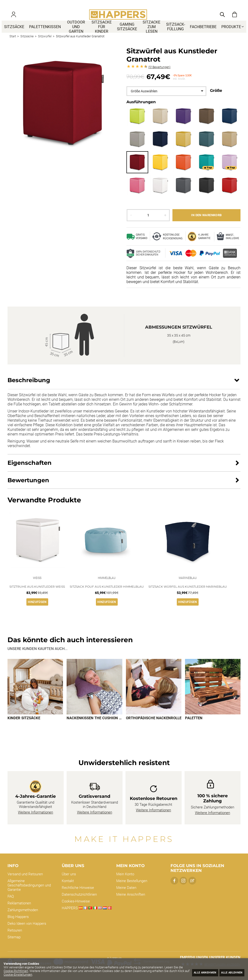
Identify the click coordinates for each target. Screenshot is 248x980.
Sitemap (14, 937)
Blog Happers (18, 917)
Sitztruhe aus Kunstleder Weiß (37, 595)
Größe (216, 98)
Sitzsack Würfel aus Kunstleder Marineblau (188, 595)
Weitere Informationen (35, 813)
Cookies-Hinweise (76, 901)
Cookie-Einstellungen (39, 975)
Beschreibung (29, 387)
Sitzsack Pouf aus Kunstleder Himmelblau (107, 595)
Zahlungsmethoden (23, 910)
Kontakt (68, 881)
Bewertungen (159, 74)
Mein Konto (125, 874)
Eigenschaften (30, 470)
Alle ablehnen (229, 972)
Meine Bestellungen (132, 881)
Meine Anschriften (131, 894)
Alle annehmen (196, 972)
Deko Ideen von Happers (27, 924)
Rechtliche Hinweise (78, 888)
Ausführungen (141, 109)
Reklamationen (19, 903)
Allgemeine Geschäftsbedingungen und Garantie (29, 885)
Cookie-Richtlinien (21, 971)
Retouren (15, 930)
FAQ (11, 896)
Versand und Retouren (25, 874)
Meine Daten (126, 888)
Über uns (69, 874)
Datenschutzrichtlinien (79, 894)
